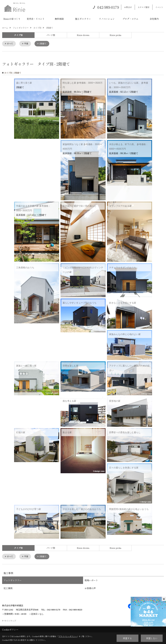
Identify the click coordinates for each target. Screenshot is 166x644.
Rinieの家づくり (12, 19)
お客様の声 (90, 589)
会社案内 (154, 19)
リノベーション (107, 19)
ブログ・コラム (130, 19)
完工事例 (8, 589)
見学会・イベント (36, 19)
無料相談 (59, 19)
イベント (159, 7)
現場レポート (91, 581)
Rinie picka (115, 35)
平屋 (27, 44)
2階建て (44, 44)
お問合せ (128, 7)
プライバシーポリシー (68, 636)
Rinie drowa (83, 35)
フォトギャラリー (13, 581)
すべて (10, 44)
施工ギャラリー (83, 19)
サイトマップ (10, 621)
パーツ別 (51, 35)
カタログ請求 (144, 7)
